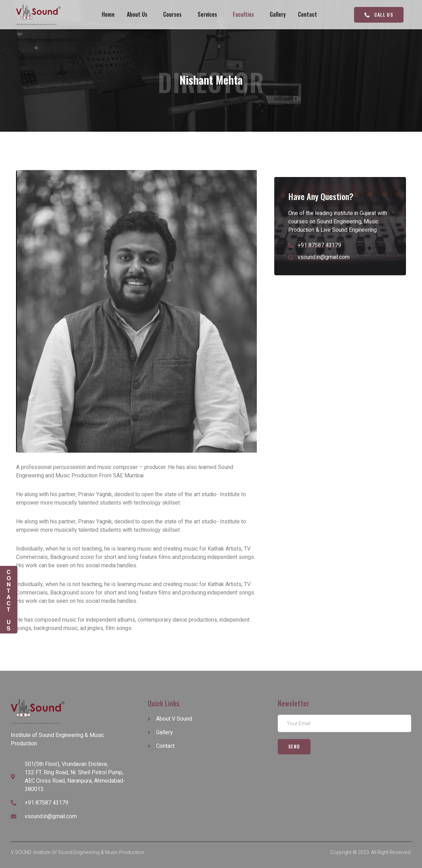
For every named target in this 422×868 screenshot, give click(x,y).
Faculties (244, 15)
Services (207, 15)
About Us (137, 15)
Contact (309, 15)
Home (108, 15)
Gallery (278, 15)
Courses (172, 15)
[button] (379, 15)
